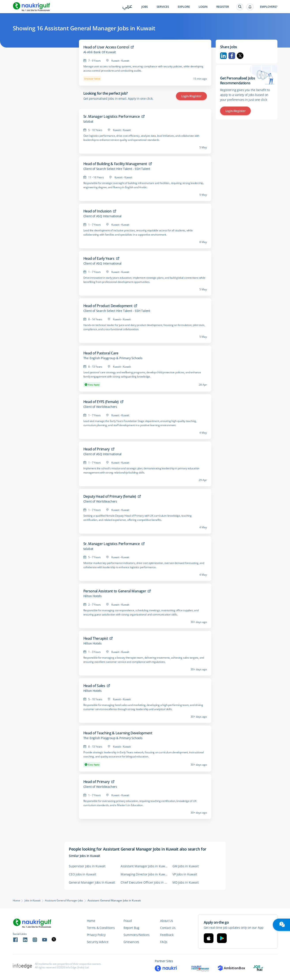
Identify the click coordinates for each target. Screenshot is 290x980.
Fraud (128, 921)
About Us (167, 921)
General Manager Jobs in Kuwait (92, 882)
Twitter (240, 56)
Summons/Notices (137, 935)
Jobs (145, 7)
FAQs (164, 942)
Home (16, 901)
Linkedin (223, 56)
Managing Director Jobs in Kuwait (144, 874)
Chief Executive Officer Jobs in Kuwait (144, 882)
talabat (88, 122)
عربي (127, 7)
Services (163, 7)
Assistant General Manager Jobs (64, 901)
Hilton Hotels (93, 596)
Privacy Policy (96, 935)
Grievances (131, 942)
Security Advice (98, 942)
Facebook (232, 56)
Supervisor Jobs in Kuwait (87, 866)
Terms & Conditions (101, 928)
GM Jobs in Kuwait (186, 866)
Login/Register (191, 96)
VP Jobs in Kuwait (185, 874)
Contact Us (168, 928)
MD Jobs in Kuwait (186, 882)
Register (223, 7)
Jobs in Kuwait (33, 901)
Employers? (269, 7)
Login (203, 7)
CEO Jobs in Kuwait (82, 874)
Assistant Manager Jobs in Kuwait (144, 866)
